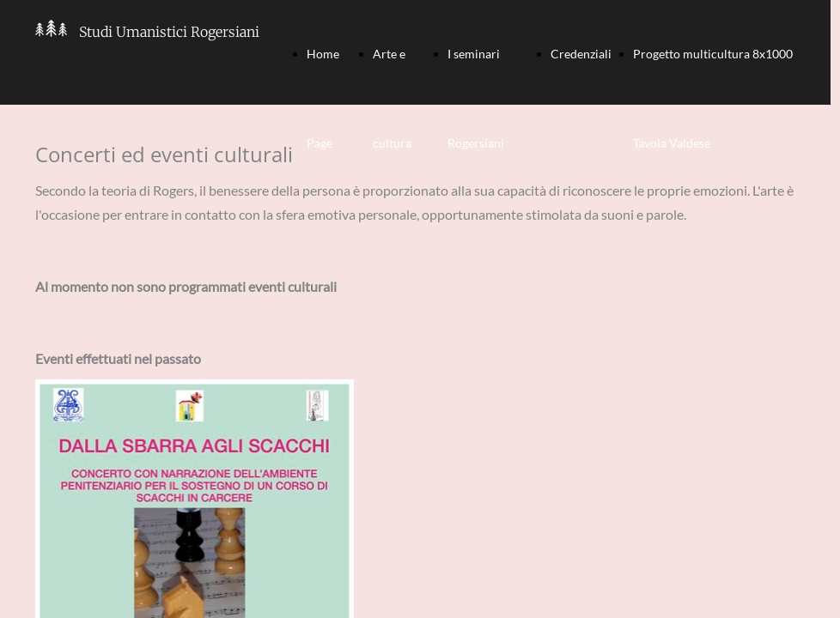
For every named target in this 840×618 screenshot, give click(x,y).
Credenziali (581, 54)
